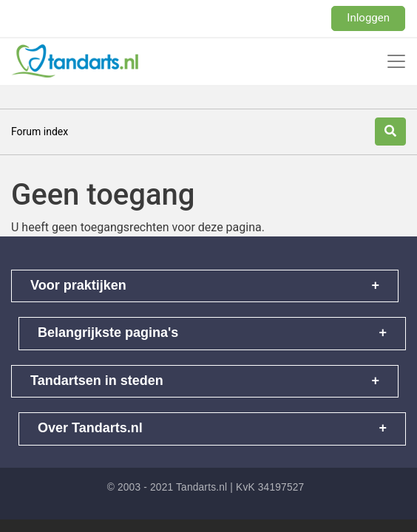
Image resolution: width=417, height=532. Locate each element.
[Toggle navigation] (396, 61)
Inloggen (368, 18)
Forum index (40, 132)
